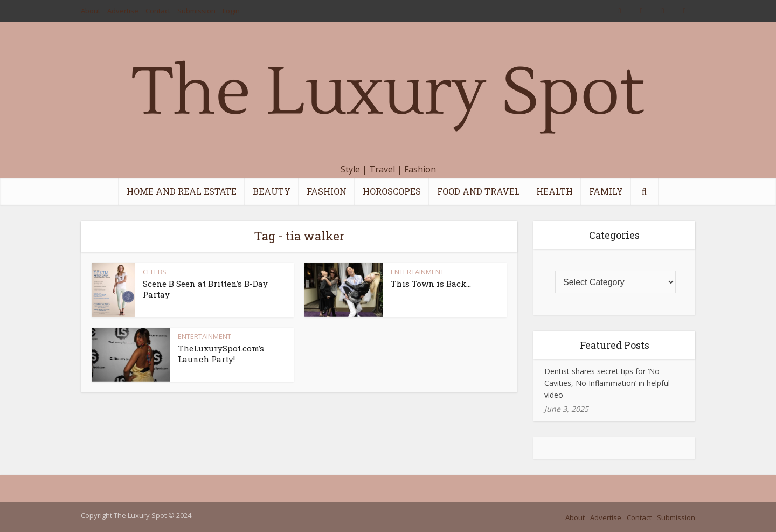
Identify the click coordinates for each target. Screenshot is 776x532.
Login (231, 11)
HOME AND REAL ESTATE (182, 191)
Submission (196, 11)
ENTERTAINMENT (417, 272)
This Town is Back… (431, 284)
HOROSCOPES (392, 191)
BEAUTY (272, 191)
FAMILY (606, 191)
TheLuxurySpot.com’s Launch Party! (221, 354)
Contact (158, 11)
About (91, 11)
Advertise (123, 11)
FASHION (327, 191)
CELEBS (155, 272)
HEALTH (555, 191)
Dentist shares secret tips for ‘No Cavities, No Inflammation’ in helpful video (607, 383)
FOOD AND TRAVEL (479, 191)
